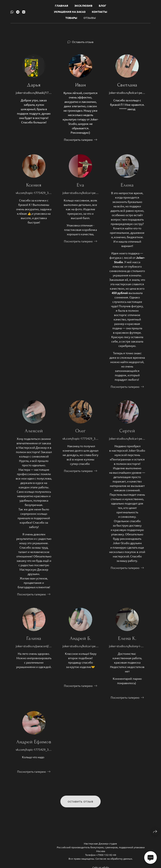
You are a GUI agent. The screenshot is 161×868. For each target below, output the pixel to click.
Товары (71, 18)
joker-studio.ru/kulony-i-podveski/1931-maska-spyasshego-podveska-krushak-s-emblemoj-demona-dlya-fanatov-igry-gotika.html (127, 648)
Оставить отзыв (83, 42)
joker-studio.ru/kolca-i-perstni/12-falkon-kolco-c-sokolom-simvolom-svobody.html (81, 648)
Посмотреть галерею (78, 140)
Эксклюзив (83, 6)
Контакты (99, 12)
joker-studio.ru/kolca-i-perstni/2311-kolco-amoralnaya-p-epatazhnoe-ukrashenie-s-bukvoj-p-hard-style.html (127, 93)
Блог (103, 6)
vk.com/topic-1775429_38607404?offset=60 (34, 195)
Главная (62, 6)
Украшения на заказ (70, 12)
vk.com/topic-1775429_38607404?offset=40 (81, 441)
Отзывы (90, 18)
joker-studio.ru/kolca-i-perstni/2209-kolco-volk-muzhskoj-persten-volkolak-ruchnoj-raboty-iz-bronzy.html (81, 195)
